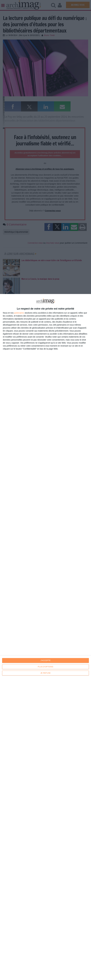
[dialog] (45, 637)
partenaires (19, 313)
